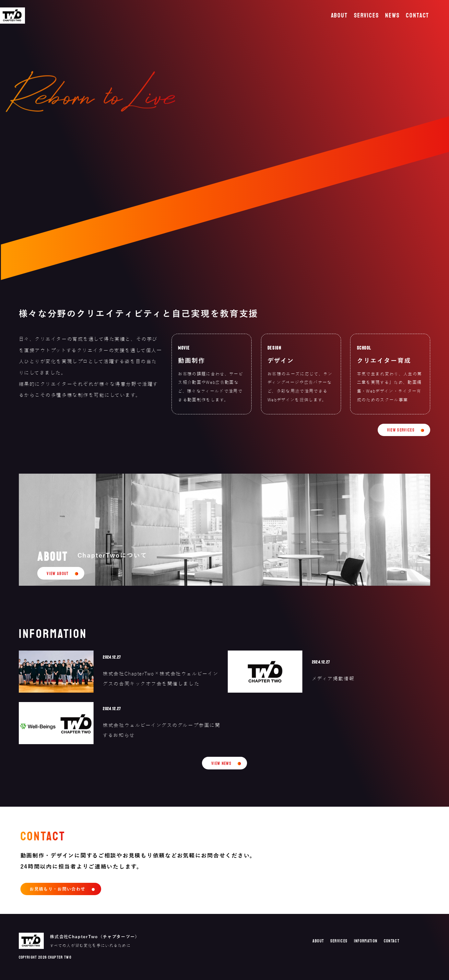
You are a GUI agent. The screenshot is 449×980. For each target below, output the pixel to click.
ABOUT (340, 16)
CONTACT (418, 16)
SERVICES (366, 16)
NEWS (392, 16)
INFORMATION (366, 941)
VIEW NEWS (221, 764)
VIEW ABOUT (58, 574)
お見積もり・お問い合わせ (57, 889)
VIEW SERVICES (401, 430)
